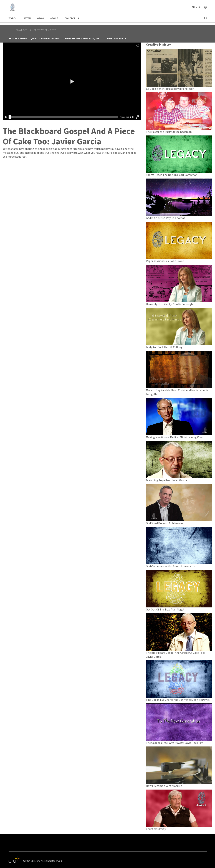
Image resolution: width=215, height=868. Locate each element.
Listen (27, 18)
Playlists (22, 30)
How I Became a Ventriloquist (83, 38)
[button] (72, 81)
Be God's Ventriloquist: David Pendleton (34, 38)
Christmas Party (116, 38)
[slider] (10, 117)
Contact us (72, 18)
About (54, 18)
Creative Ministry (45, 30)
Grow (41, 18)
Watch (12, 18)
